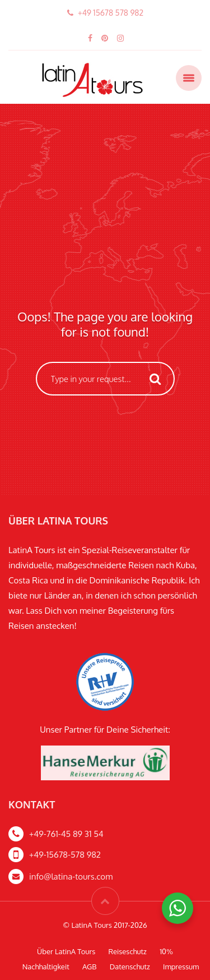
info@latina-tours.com (71, 877)
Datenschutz (130, 967)
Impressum (181, 967)
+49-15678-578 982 (65, 855)
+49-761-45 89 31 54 (66, 834)
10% (166, 951)
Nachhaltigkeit (46, 967)
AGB (90, 967)
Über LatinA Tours (66, 951)
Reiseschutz (128, 951)
